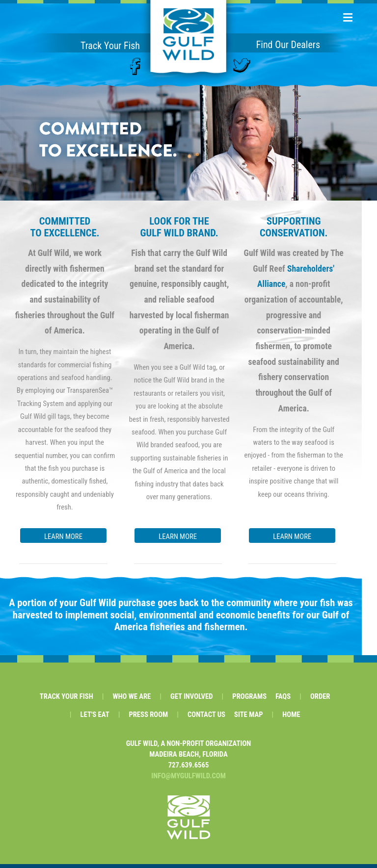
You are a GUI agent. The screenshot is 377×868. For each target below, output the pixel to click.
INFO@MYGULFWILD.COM (188, 780)
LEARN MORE (63, 536)
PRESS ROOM (148, 718)
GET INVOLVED (191, 700)
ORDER (320, 700)
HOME (291, 718)
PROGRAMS (249, 700)
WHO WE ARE (132, 700)
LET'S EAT (95, 718)
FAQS (283, 700)
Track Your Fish (110, 46)
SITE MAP (249, 718)
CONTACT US (206, 718)
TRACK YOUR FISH (67, 700)
